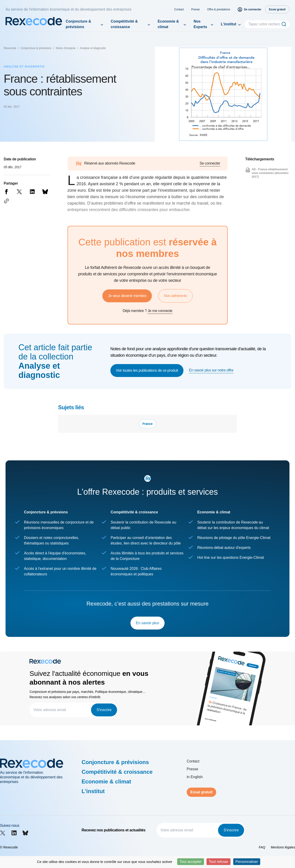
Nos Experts (200, 24)
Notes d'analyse (66, 48)
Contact (179, 9)
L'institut (229, 24)
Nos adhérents (176, 296)
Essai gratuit (201, 792)
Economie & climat (168, 24)
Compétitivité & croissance (124, 24)
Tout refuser (218, 862)
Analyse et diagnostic (93, 48)
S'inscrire (104, 710)
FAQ (262, 847)
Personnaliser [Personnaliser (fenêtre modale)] (247, 862)
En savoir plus (148, 623)
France (147, 424)
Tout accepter (191, 862)
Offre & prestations (219, 9)
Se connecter (210, 163)
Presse (195, 9)
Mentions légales (283, 847)
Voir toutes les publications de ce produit (147, 370)
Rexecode (10, 48)
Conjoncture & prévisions (78, 24)
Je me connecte (160, 311)
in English (195, 777)
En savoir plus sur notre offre (211, 370)
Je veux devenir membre (127, 296)
